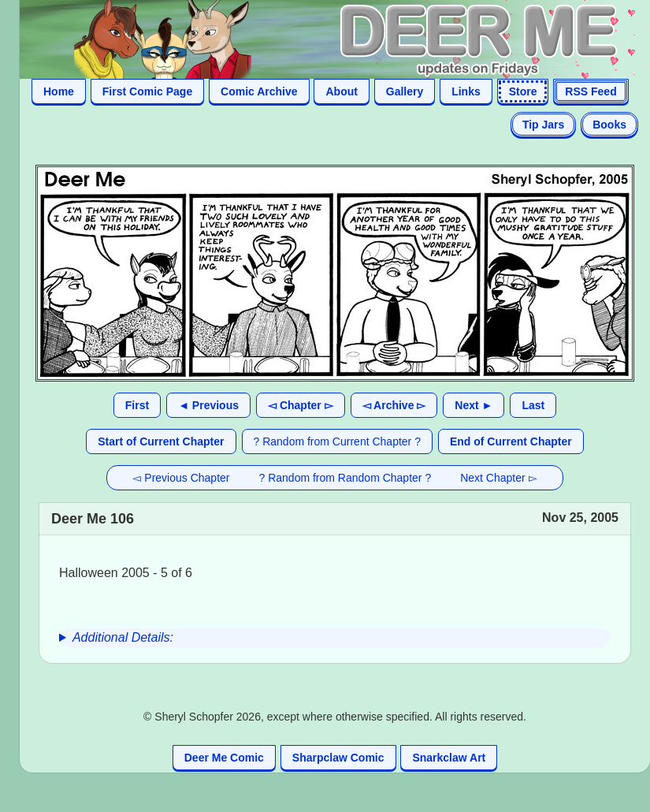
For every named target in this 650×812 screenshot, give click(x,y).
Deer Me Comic (224, 758)
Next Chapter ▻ (498, 478)
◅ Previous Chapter (181, 478)
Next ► (474, 405)
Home (59, 91)
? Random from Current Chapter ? (337, 441)
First (137, 405)
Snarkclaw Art (449, 758)
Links (466, 91)
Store (523, 91)
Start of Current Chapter (161, 441)
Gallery (405, 91)
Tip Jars (543, 125)
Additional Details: (123, 637)
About (341, 91)
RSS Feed (591, 91)
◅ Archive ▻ (394, 405)
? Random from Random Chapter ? (345, 478)
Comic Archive (259, 91)
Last (533, 405)
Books (609, 125)
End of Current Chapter (511, 441)
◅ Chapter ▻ (301, 405)
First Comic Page (147, 91)
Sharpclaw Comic (338, 758)
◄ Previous (208, 405)
